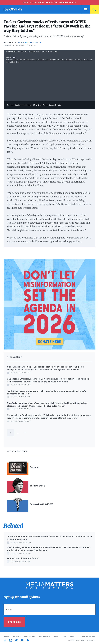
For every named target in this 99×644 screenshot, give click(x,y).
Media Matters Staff (30, 42)
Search (94, 9)
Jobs (56, 636)
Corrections (30, 636)
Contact (17, 636)
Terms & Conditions (87, 636)
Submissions (45, 636)
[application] (49, 76)
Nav (84, 9)
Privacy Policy (68, 636)
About (6, 636)
